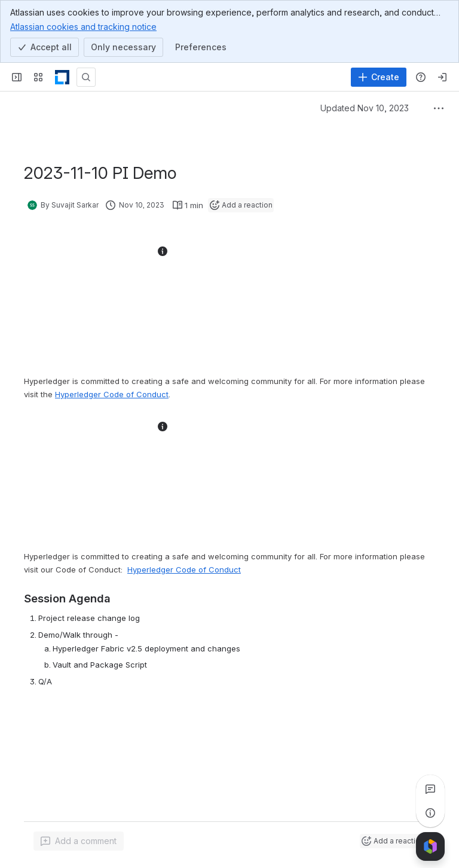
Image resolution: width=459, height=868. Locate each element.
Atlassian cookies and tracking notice (83, 26)
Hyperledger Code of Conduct (184, 569)
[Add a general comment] (79, 841)
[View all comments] (430, 789)
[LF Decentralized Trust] (62, 77)
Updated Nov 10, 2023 (365, 108)
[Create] (379, 77)
